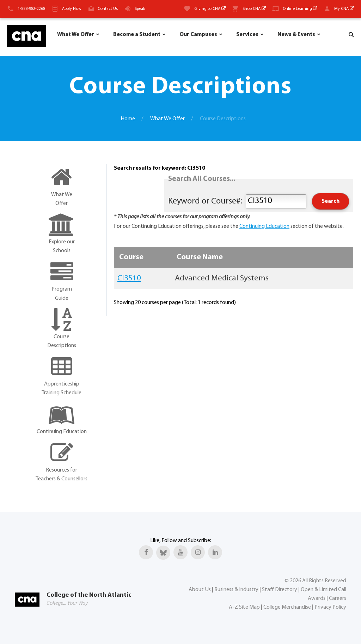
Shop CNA (254, 9)
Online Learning (300, 9)
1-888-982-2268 (31, 9)
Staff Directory (280, 590)
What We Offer (76, 35)
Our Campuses (198, 35)
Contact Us (108, 9)
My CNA (344, 9)
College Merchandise (287, 607)
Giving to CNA (210, 9)
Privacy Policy (330, 607)
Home (128, 119)
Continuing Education (264, 226)
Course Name (200, 257)
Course (131, 257)
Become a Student (137, 35)
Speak (140, 9)
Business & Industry (236, 590)
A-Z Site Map (244, 607)
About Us (200, 590)
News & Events (296, 35)
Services (247, 35)
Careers (338, 599)
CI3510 (129, 278)
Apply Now (72, 9)
